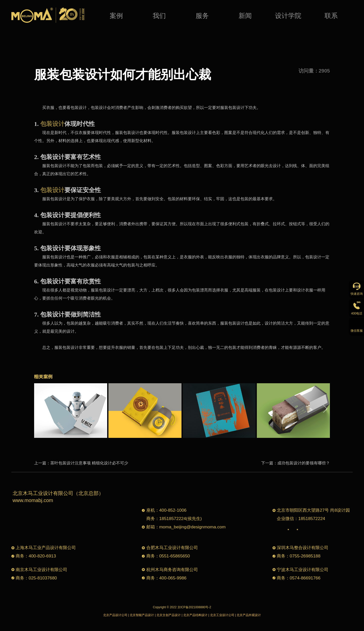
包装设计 (52, 124)
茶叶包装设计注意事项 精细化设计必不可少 (89, 463)
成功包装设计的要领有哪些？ (304, 463)
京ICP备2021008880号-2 (194, 607)
